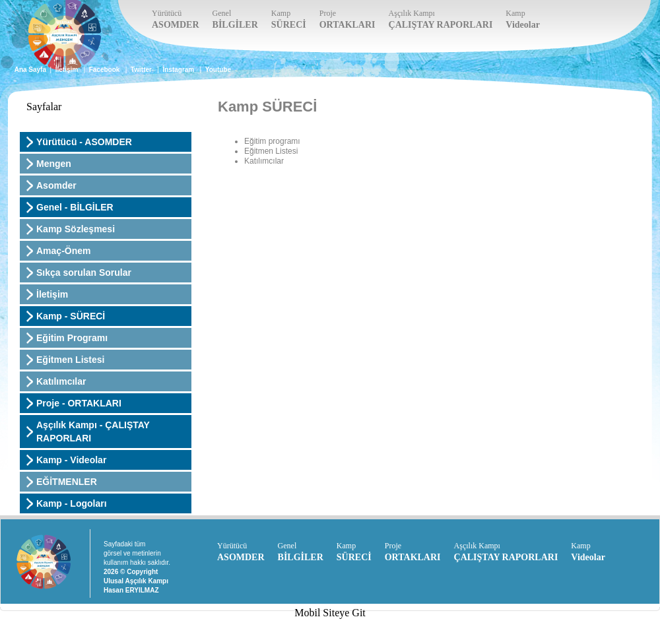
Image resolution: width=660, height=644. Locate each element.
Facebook (105, 70)
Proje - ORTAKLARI (79, 403)
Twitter (141, 70)
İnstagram (178, 70)
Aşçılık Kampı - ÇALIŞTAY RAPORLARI (93, 432)
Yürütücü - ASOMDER (84, 142)
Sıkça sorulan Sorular (84, 273)
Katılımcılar (61, 381)
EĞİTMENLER (67, 482)
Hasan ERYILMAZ (131, 590)
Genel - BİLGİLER (75, 207)
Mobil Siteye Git (330, 613)
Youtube (218, 70)
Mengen (54, 164)
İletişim (67, 70)
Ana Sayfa (30, 70)
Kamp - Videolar (71, 460)
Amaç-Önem (63, 251)
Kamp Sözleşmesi (76, 229)
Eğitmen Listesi (70, 360)
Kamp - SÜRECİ (71, 316)
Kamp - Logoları (72, 503)
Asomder (56, 185)
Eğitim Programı (72, 338)
